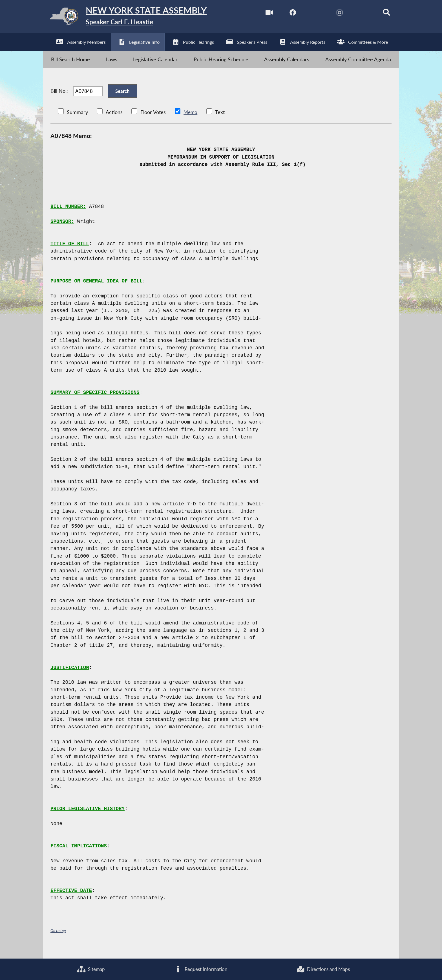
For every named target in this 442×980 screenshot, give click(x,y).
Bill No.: (59, 98)
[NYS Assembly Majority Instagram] (334, 14)
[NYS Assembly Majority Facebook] (287, 14)
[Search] (382, 14)
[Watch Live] (263, 14)
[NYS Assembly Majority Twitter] (310, 14)
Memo (191, 121)
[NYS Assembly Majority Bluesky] (358, 14)
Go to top (59, 939)
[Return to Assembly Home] (132, 18)
